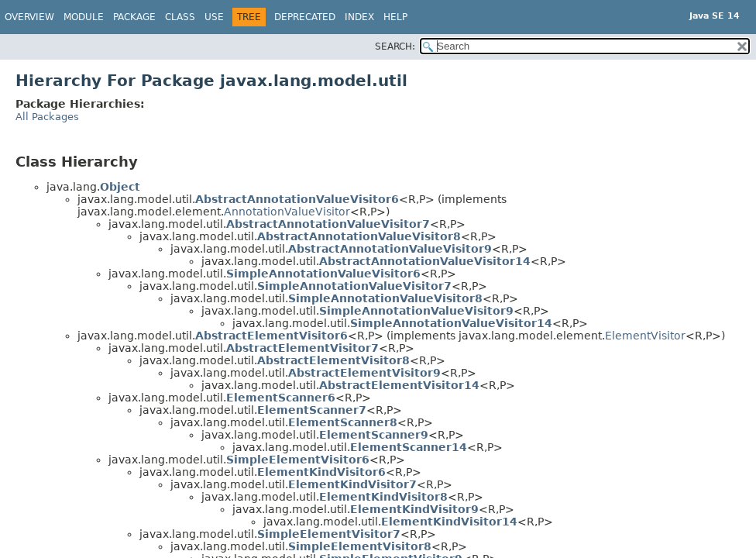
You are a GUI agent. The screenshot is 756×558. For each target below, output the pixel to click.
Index (359, 17)
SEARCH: (395, 46)
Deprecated (305, 17)
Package (134, 17)
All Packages (47, 117)
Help (395, 17)
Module (84, 17)
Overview (29, 17)
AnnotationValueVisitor (287, 212)
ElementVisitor (645, 336)
